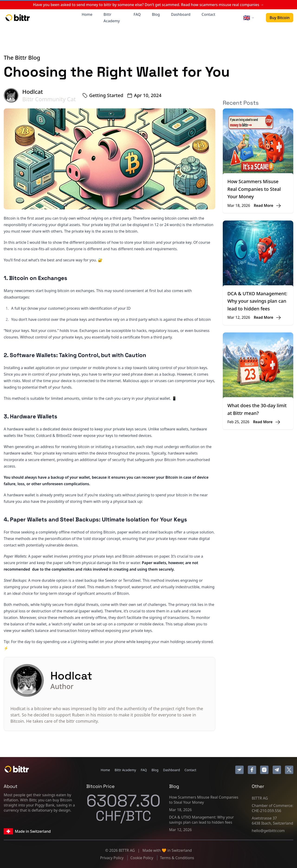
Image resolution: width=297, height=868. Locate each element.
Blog (156, 14)
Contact (208, 14)
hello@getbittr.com (268, 831)
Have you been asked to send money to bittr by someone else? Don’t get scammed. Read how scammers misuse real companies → (149, 5)
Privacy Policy (112, 858)
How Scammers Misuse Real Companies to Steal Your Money (254, 189)
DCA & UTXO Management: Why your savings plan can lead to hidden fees (257, 301)
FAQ (137, 14)
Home (87, 14)
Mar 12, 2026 (181, 830)
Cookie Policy (142, 858)
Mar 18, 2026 (181, 810)
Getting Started (106, 95)
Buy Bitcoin (280, 18)
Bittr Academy (112, 18)
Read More (264, 205)
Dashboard (181, 14)
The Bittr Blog (22, 57)
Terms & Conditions (177, 858)
